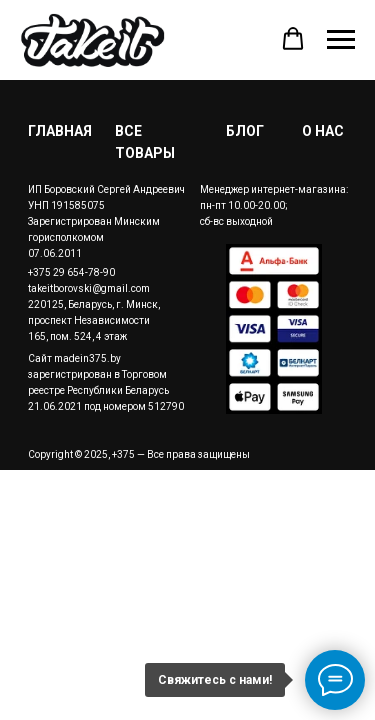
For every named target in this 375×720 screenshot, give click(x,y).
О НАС (323, 131)
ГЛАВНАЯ (60, 131)
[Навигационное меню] (341, 40)
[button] (293, 39)
